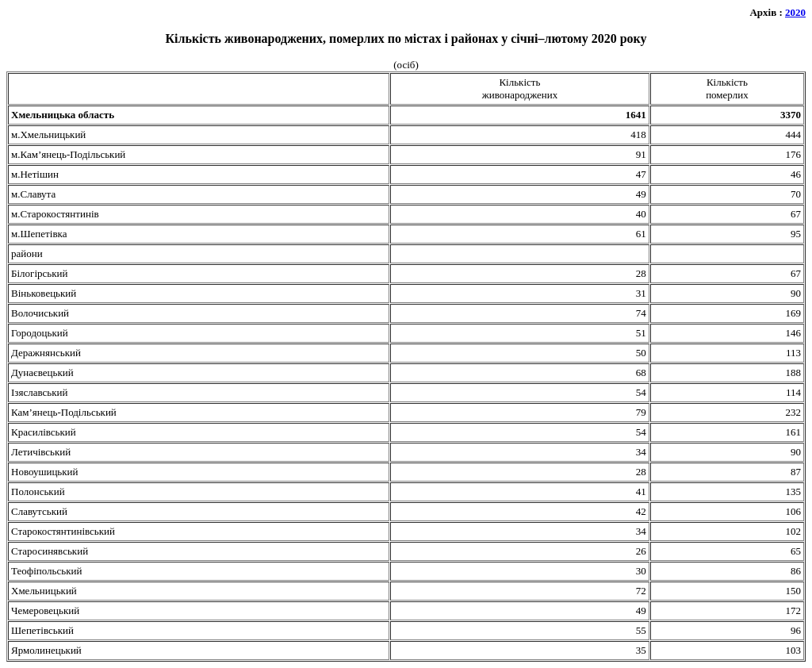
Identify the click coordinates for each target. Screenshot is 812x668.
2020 (795, 12)
